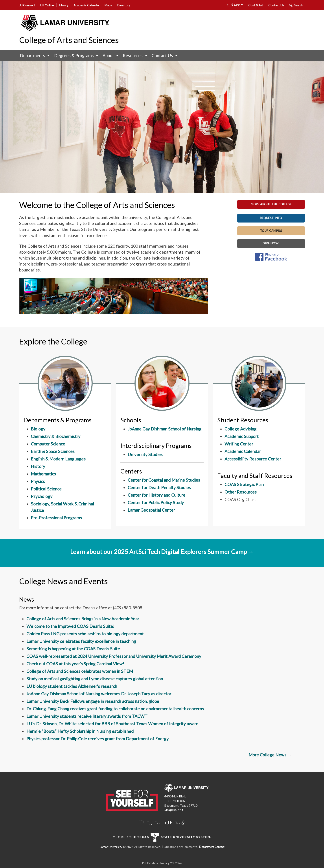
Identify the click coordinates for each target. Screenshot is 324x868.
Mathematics (43, 474)
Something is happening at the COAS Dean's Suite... (75, 649)
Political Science (46, 489)
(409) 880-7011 (174, 810)
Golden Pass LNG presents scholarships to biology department (85, 634)
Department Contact (212, 847)
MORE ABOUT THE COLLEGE (271, 204)
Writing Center (239, 444)
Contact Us (276, 5)
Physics (38, 481)
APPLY (235, 5)
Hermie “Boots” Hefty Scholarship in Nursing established (80, 731)
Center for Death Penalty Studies (159, 487)
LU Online (47, 5)
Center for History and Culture (156, 495)
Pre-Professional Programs (56, 518)
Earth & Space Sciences (53, 451)
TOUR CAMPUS (271, 231)
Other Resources (241, 492)
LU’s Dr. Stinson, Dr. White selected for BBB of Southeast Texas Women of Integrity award (112, 724)
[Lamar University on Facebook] (150, 822)
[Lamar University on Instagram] (158, 822)
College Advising (240, 429)
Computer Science (48, 444)
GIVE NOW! (271, 243)
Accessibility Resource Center (253, 459)
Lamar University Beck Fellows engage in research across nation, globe (93, 701)
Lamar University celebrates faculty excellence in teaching (81, 641)
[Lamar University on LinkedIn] (169, 822)
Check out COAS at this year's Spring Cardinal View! (75, 664)
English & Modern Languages (58, 459)
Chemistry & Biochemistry (56, 436)
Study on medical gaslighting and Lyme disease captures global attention (95, 679)
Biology (38, 429)
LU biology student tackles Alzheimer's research (72, 686)
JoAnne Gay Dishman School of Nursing (165, 429)
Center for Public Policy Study (156, 502)
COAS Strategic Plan (244, 484)
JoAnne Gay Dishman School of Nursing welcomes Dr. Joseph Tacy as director (99, 694)
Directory (124, 5)
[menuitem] (34, 56)
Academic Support (242, 436)
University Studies (145, 454)
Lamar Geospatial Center (151, 510)
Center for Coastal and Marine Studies (164, 480)
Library (64, 5)
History (38, 466)
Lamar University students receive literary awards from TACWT (87, 716)
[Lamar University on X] (142, 822)
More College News (268, 755)
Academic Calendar (86, 5)
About (108, 55)
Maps (108, 5)
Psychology (42, 496)
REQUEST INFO (271, 218)
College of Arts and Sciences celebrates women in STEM (80, 671)
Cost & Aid (256, 5)
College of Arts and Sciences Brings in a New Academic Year (83, 619)
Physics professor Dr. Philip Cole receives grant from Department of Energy (98, 739)
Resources (133, 55)
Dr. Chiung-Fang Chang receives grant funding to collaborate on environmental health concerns (115, 709)
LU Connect (27, 5)
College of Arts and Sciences (69, 40)
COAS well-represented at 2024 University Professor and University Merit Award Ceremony (114, 656)
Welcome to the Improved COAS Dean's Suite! (70, 626)
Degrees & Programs (74, 55)
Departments (32, 55)
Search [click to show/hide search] (296, 5)
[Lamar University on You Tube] (180, 822)
